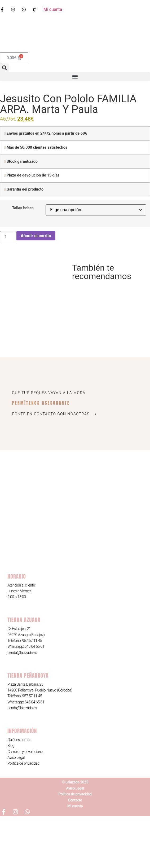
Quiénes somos (19, 791)
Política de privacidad (23, 815)
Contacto (75, 852)
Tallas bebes (23, 208)
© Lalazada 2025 (75, 834)
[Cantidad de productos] (8, 237)
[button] (4, 68)
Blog (11, 797)
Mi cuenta (75, 858)
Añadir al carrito (36, 236)
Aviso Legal (16, 809)
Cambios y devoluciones (26, 803)
